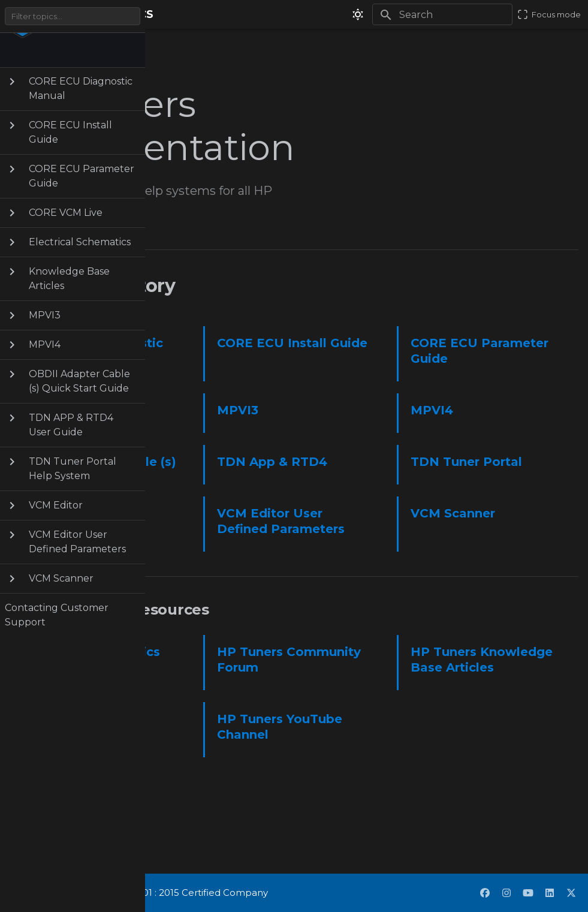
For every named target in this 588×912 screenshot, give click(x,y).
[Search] (442, 14)
